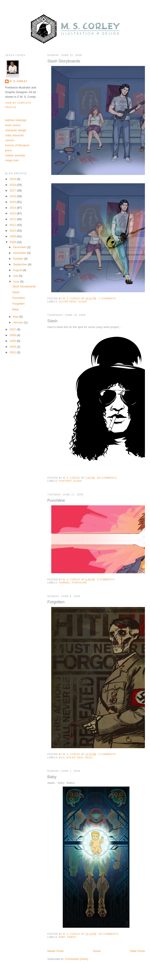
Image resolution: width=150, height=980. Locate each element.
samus (72, 937)
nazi (80, 758)
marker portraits (15, 155)
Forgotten (56, 602)
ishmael (65, 583)
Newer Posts (55, 951)
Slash (52, 321)
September (20, 264)
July (16, 276)
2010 (13, 231)
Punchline (56, 500)
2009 (13, 236)
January (19, 322)
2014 (13, 208)
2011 (13, 225)
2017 (13, 190)
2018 (13, 185)
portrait (65, 481)
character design (16, 130)
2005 (13, 341)
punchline (80, 583)
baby (62, 937)
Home (97, 951)
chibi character (14, 135)
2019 (13, 179)
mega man (12, 160)
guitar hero (68, 302)
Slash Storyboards (64, 61)
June (17, 282)
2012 (13, 219)
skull (89, 758)
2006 (13, 335)
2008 (13, 242)
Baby (52, 777)
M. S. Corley (18, 81)
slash (83, 302)
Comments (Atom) (77, 959)
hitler (71, 758)
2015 (13, 202)
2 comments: (108, 299)
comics (9, 140)
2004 (13, 347)
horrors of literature (17, 145)
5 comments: (108, 754)
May (16, 317)
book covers (13, 125)
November (20, 253)
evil (62, 758)
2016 (13, 196)
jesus (8, 150)
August (18, 270)
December (20, 247)
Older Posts (137, 951)
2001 (13, 352)
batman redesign (16, 120)
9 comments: (107, 580)
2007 (13, 329)
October (19, 259)
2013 (13, 213)
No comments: (108, 478)
